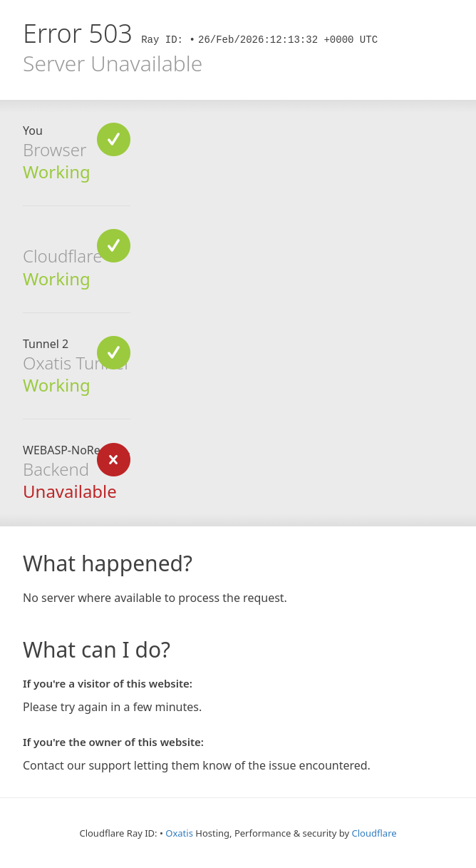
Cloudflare (374, 833)
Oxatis (179, 833)
